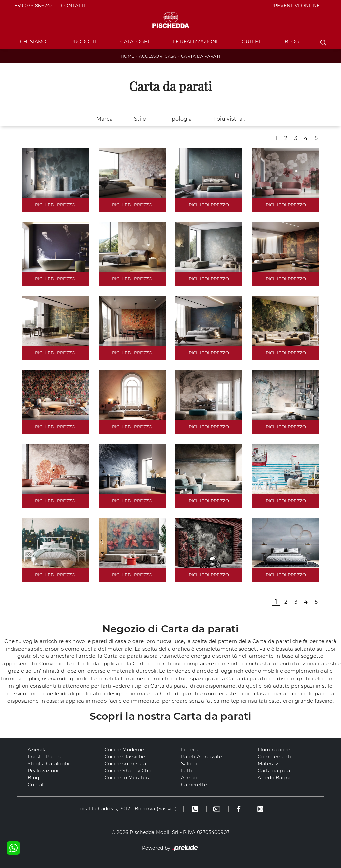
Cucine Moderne (124, 750)
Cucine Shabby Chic (129, 771)
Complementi (274, 757)
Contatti (73, 6)
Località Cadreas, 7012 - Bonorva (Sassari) (127, 809)
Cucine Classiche (125, 757)
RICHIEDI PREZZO (55, 205)
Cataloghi (135, 42)
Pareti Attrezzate (201, 757)
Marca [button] (104, 119)
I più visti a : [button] (229, 119)
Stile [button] (140, 119)
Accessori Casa (158, 56)
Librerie (190, 750)
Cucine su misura (125, 764)
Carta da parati (201, 56)
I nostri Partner (46, 757)
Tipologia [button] (179, 119)
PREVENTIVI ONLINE (295, 6)
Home (127, 56)
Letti (187, 771)
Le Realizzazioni (195, 42)
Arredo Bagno (275, 778)
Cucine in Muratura (128, 778)
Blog (292, 42)
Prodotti (83, 42)
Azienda (37, 750)
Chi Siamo (33, 42)
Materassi (269, 764)
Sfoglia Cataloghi (48, 764)
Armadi (190, 778)
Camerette (194, 785)
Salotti (189, 764)
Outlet (251, 42)
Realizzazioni (43, 771)
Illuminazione (274, 750)
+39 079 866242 (34, 6)
